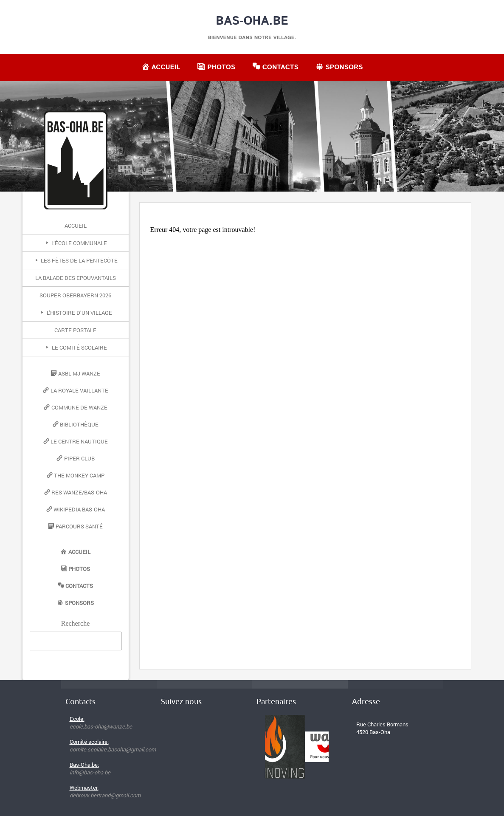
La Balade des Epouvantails (76, 278)
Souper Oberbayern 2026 (75, 295)
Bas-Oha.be (252, 21)
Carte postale (75, 330)
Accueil (76, 226)
